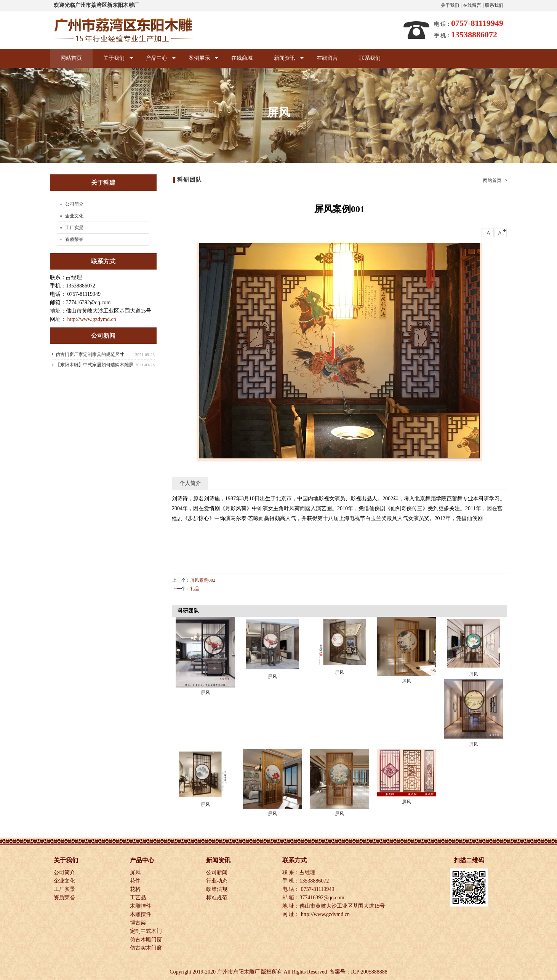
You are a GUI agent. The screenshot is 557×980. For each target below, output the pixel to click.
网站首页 (71, 58)
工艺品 (139, 898)
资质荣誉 (74, 239)
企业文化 (74, 216)
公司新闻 (218, 872)
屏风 (205, 693)
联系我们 (494, 5)
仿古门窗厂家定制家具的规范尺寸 (90, 354)
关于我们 (450, 5)
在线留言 (472, 5)
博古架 (139, 923)
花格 (136, 889)
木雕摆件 (141, 914)
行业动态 (218, 881)
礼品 (195, 589)
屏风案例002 (203, 580)
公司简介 (74, 204)
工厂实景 (74, 228)
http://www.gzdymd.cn (92, 319)
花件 (136, 881)
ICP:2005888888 (369, 972)
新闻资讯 (284, 61)
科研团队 (189, 180)
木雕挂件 (141, 906)
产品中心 (156, 61)
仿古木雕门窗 (147, 939)
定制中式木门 (147, 931)
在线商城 (242, 58)
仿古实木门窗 (147, 948)
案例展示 (198, 61)
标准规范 (218, 898)
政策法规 (218, 889)
